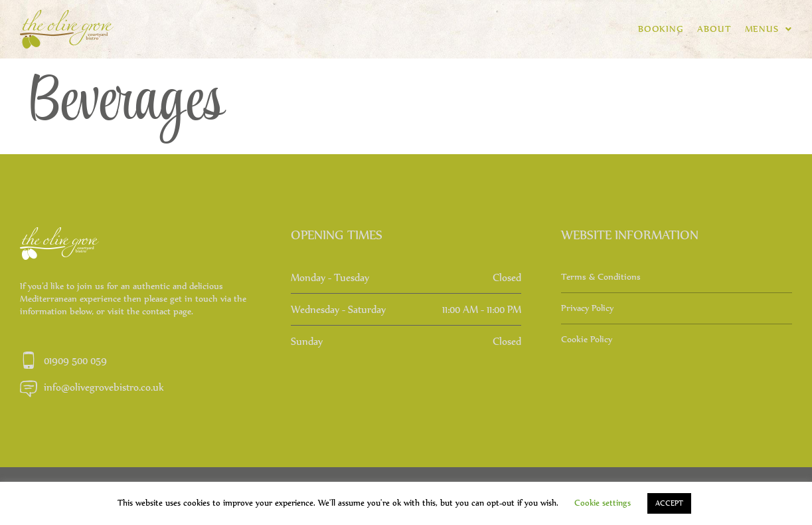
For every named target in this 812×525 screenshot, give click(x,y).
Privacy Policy (587, 308)
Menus (769, 29)
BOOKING (661, 29)
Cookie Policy (587, 339)
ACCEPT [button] (669, 503)
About (714, 29)
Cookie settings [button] (603, 503)
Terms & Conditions (601, 277)
